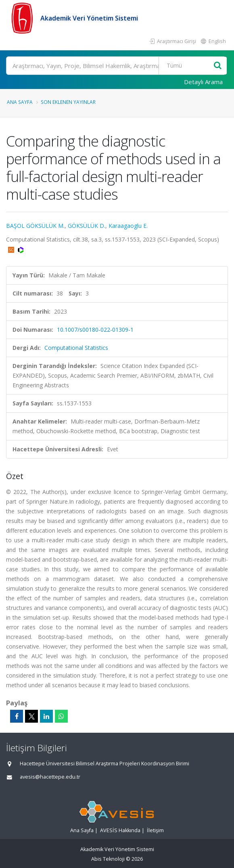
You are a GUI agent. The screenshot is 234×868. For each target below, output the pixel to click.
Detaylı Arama (203, 82)
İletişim (155, 830)
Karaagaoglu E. (128, 226)
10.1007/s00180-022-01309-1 (95, 330)
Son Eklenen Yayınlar (68, 102)
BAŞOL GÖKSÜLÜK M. (35, 226)
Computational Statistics (76, 348)
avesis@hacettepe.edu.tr (50, 777)
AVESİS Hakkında (120, 830)
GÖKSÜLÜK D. (87, 226)
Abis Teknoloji (108, 859)
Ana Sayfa (20, 102)
